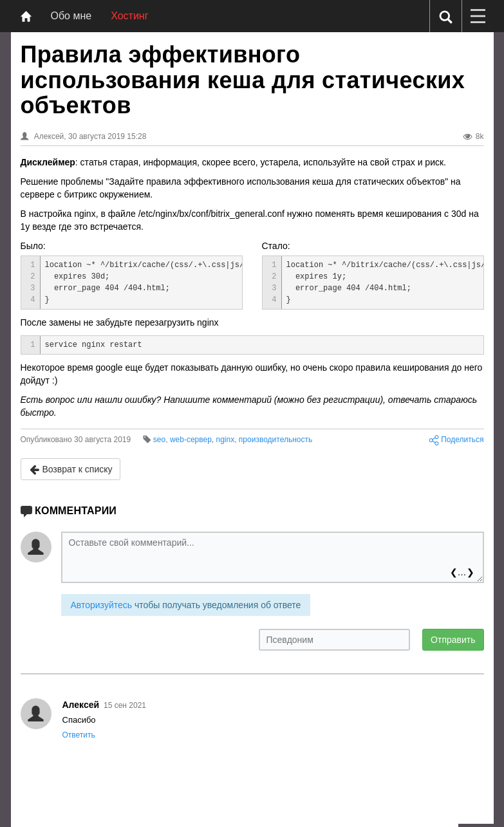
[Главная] (26, 16)
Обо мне (71, 16)
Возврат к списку (71, 469)
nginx (226, 440)
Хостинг (129, 16)
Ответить (79, 735)
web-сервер (191, 440)
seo (159, 440)
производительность (275, 440)
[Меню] (478, 16)
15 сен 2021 (125, 705)
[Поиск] (446, 16)
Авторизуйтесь (102, 605)
